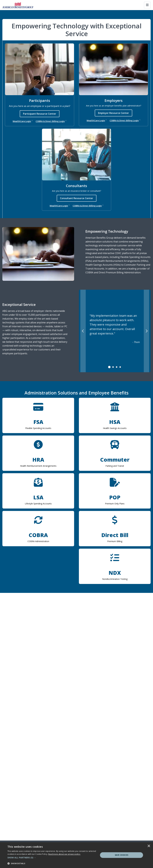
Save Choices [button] (122, 855)
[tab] (109, 367)
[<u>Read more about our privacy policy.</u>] (64, 854)
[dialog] (76, 855)
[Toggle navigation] (147, 5)
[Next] (146, 331)
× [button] (149, 846)
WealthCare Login (23, 121)
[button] (52, 858)
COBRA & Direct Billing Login (51, 121)
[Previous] (83, 331)
